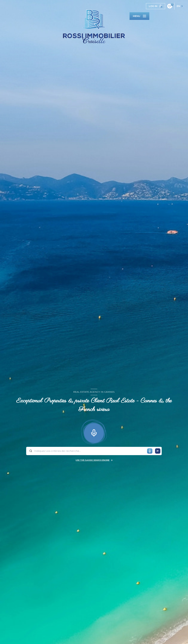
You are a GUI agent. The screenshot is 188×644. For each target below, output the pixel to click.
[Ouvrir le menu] (139, 16)
